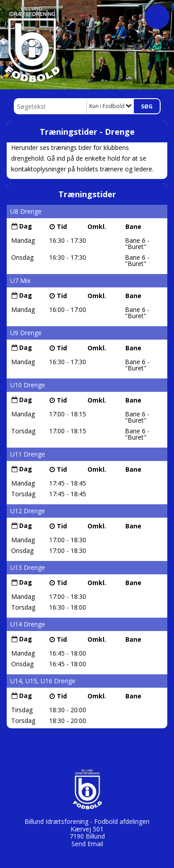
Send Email (87, 844)
